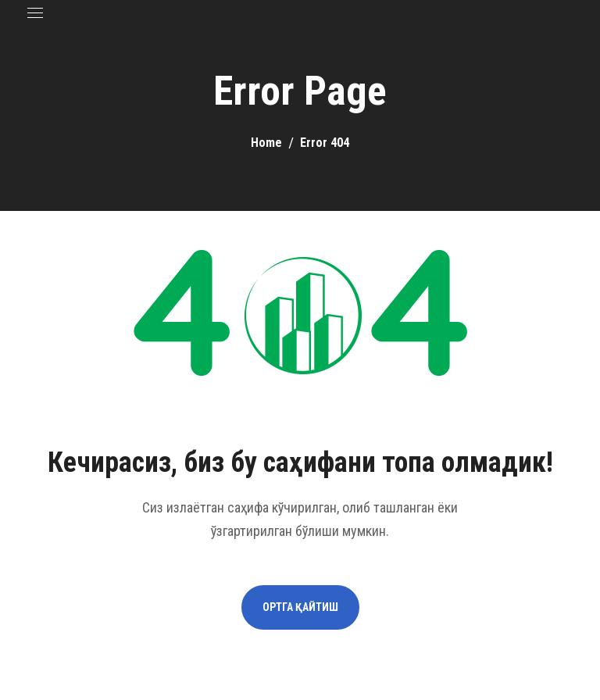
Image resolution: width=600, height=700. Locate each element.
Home (266, 143)
